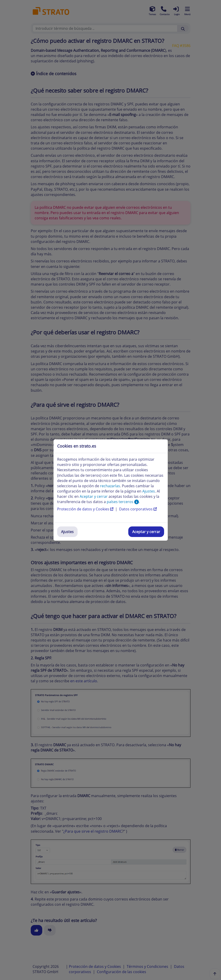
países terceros (123, 502)
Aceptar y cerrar (146, 532)
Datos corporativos (138, 509)
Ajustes (67, 532)
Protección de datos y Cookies (86, 509)
